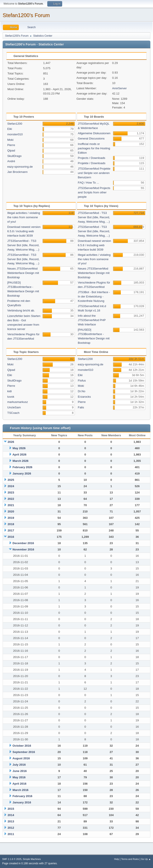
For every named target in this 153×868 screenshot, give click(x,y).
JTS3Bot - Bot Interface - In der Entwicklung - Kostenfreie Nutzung (94, 296)
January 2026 (22, 474)
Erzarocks (84, 397)
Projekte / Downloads (92, 163)
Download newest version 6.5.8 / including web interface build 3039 (24, 231)
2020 (11, 511)
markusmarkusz (18, 402)
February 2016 (22, 796)
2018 (11, 524)
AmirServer (119, 88)
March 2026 (20, 461)
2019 (11, 518)
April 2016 (19, 784)
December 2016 (23, 543)
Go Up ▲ (146, 859)
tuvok (11, 397)
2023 (11, 492)
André (11, 161)
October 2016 (22, 746)
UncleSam (14, 407)
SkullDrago (14, 156)
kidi (9, 391)
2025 (11, 480)
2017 (11, 530)
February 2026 (22, 467)
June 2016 (19, 771)
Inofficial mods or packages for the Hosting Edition (94, 148)
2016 (11, 537)
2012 (11, 828)
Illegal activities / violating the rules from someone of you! (24, 217)
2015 (11, 809)
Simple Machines (32, 859)
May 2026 (19, 448)
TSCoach (13, 413)
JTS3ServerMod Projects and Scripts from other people (94, 192)
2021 (11, 505)
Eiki (10, 129)
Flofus (82, 381)
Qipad (11, 150)
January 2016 (22, 802)
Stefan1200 (15, 124)
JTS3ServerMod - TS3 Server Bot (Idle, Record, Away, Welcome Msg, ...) (23, 245)
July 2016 (19, 765)
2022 (11, 499)
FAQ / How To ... (89, 183)
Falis (81, 407)
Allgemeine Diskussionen (94, 133)
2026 (11, 442)
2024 (11, 486)
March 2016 (20, 790)
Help (117, 859)
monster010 (15, 134)
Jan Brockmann (17, 172)
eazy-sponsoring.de (20, 167)
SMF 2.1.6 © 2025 (12, 859)
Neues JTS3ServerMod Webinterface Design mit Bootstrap (23, 273)
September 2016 (24, 752)
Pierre (11, 145)
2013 (11, 821)
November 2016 (23, 549)
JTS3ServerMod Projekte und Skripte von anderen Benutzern (94, 173)
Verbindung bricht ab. (21, 310)
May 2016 (19, 777)
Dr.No (82, 391)
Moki (10, 140)
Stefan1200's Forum (26, 15)
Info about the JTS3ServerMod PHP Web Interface (92, 320)
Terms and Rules (130, 859)
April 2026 (19, 455)
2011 (11, 834)
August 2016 (21, 758)
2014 (11, 815)
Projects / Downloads (92, 158)
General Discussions (91, 138)
